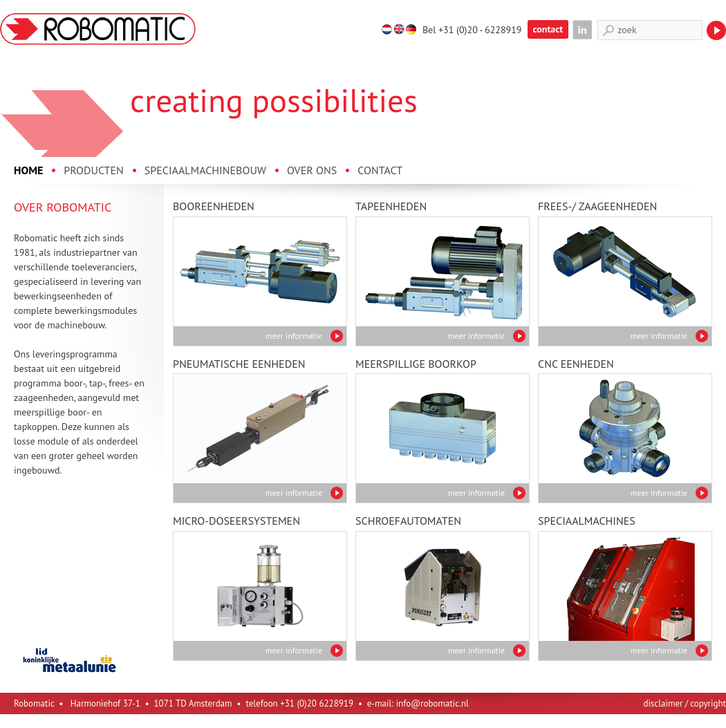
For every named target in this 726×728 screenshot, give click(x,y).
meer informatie (294, 336)
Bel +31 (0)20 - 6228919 (472, 30)
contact (548, 29)
